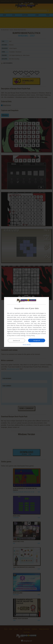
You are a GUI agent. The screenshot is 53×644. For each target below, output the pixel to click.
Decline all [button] (16, 340)
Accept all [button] (37, 340)
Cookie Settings (21, 335)
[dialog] (26, 322)
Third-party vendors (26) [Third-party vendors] (25, 323)
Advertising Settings (19, 333)
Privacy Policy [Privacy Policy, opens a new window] (31, 335)
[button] (26, 345)
